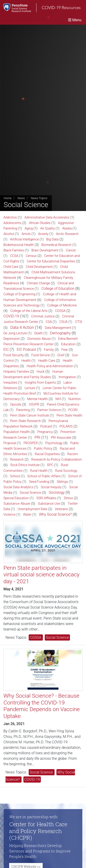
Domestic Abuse (39, 339)
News (21, 198)
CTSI (79, 322)
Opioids (16, 404)
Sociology (57, 492)
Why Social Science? (55, 514)
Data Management (58, 328)
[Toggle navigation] (75, 20)
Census (31, 256)
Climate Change (38, 283)
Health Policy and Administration (50, 366)
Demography (61, 333)
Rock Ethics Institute (25, 465)
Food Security (14, 355)
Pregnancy (45, 432)
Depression (12, 339)
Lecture (30, 388)
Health (26, 361)
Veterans (61, 509)
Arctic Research (67, 234)
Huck (41, 372)
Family (49, 350)
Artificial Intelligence (24, 239)
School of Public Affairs (44, 476)
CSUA (64, 322)
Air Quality (47, 228)
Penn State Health (69, 415)
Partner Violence (49, 410)
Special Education (16, 498)
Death (38, 333)
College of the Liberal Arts (29, 311)
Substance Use (49, 504)
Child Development (39, 267)
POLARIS (66, 426)
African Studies (40, 223)
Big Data (52, 239)
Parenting (23, 410)
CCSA (14, 256)
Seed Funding (39, 482)
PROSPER (31, 443)
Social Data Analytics (18, 487)
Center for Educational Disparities (51, 261)
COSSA (60, 311)
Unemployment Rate (33, 509)
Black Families (14, 250)
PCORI (73, 410)
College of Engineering (19, 294)
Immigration (67, 377)
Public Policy (43, 449)
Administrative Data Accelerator (47, 217)
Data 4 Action (22, 327)
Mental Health (37, 399)
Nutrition (75, 399)
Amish (26, 234)
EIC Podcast (26, 350)
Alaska (67, 228)
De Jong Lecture (15, 333)
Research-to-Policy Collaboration (56, 459)
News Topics (39, 198)
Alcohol (9, 234)
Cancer (71, 250)
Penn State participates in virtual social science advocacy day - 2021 (42, 575)
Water (27, 514)
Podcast (46, 426)
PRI (37, 437)
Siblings (62, 482)
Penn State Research (25, 421)
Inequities (10, 383)
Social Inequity (51, 487)
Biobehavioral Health (19, 245)
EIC (6, 350)
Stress (68, 498)
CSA (49, 322)
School (15, 476)
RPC (50, 465)
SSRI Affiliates (46, 498)
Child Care (11, 267)
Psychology (54, 443)
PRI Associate (61, 438)
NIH (58, 399)
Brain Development (45, 250)
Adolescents (12, 223)
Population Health (17, 432)
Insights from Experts (40, 383)
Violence (10, 514)
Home (8, 198)
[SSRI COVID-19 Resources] (40, 8)
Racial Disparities (47, 454)
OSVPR (34, 405)
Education (68, 344)
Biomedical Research (57, 245)
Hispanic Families (16, 372)
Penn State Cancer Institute (30, 415)
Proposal (10, 443)
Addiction (10, 217)
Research (17, 460)
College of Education (58, 289)
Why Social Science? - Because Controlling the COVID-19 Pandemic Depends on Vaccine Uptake (42, 706)
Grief (61, 355)
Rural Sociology (66, 471)
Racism (73, 454)
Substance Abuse (17, 504)
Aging (29, 228)
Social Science (30, 493)
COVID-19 (11, 316)
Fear (65, 350)
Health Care (47, 361)
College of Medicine (62, 305)
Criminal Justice (43, 316)
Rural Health (39, 471)
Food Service (41, 355)
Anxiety (43, 234)
